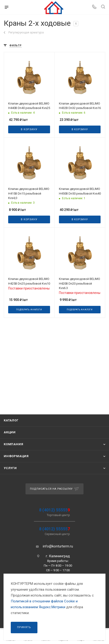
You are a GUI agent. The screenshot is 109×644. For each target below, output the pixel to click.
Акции (10, 432)
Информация (16, 456)
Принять (24, 627)
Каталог (11, 420)
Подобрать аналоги (29, 310)
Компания (13, 444)
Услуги (10, 468)
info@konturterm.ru (58, 546)
